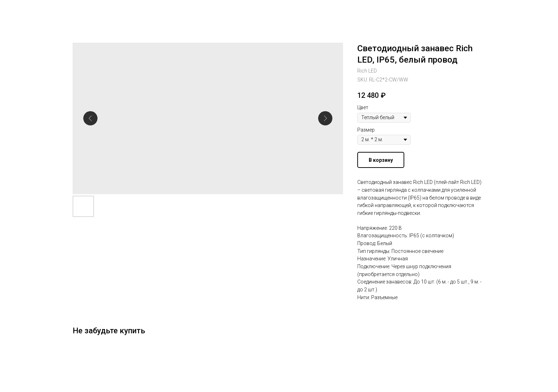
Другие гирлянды (34, 11)
